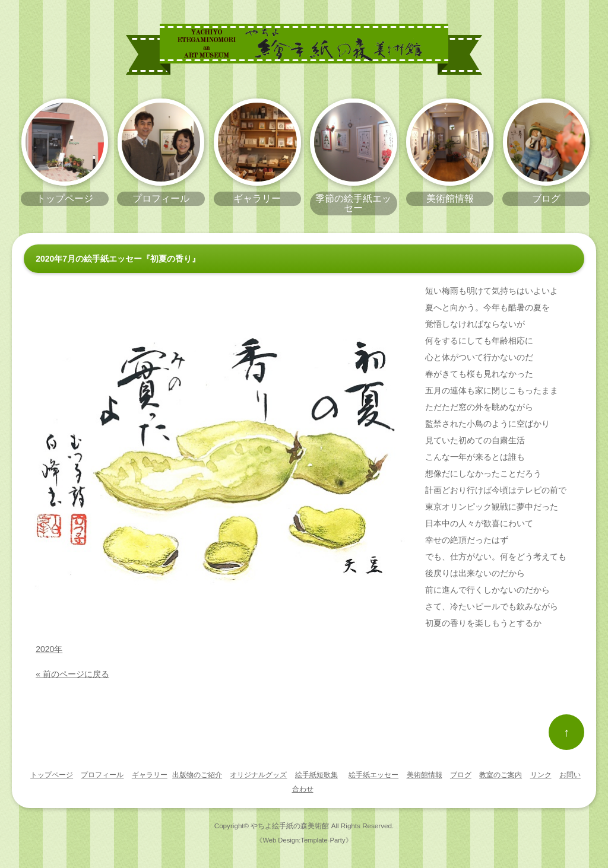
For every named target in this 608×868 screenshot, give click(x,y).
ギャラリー (150, 775)
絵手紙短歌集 (316, 775)
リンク (541, 775)
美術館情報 (425, 775)
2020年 (49, 649)
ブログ (461, 775)
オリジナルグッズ (258, 775)
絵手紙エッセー (373, 775)
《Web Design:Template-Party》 (304, 840)
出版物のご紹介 (197, 775)
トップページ (52, 775)
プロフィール (102, 775)
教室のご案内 (501, 775)
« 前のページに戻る (72, 674)
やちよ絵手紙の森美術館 (290, 826)
